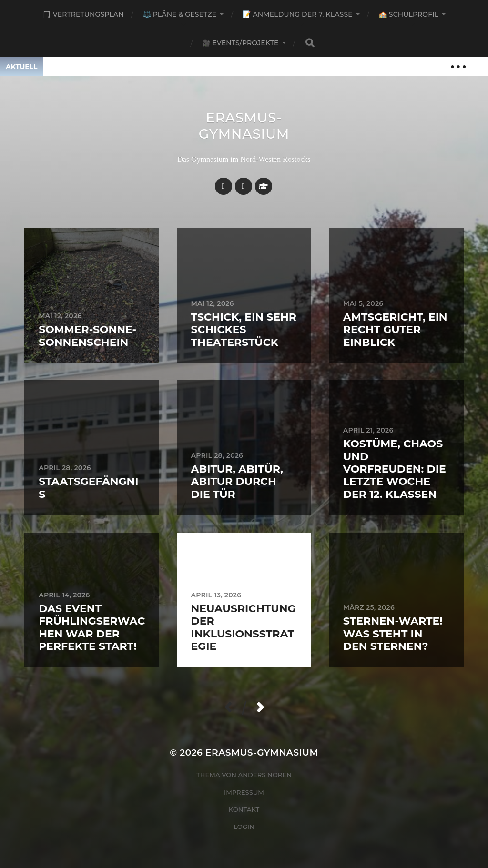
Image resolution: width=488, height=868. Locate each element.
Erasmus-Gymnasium (244, 126)
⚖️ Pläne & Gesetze (180, 14)
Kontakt (244, 809)
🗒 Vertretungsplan (83, 14)
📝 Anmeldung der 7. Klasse (297, 14)
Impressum (244, 792)
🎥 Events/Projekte (240, 43)
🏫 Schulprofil (409, 14)
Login (244, 827)
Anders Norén (265, 775)
